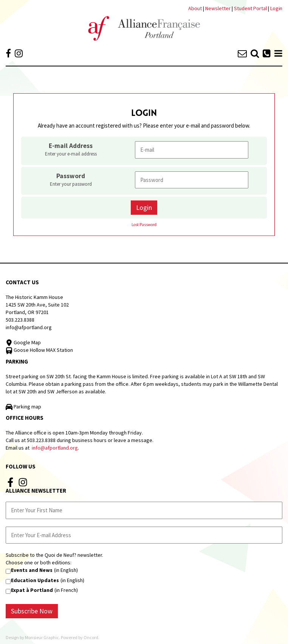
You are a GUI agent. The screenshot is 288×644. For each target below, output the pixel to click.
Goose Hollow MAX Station (39, 350)
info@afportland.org (29, 327)
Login (276, 8)
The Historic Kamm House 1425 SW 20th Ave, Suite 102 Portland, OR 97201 (37, 305)
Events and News (32, 570)
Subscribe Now (32, 611)
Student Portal (250, 8)
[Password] (192, 180)
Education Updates (35, 580)
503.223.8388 (20, 320)
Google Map (23, 342)
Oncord (91, 637)
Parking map (23, 407)
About (195, 8)
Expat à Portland (32, 590)
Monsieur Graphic (42, 637)
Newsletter (218, 8)
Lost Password (144, 225)
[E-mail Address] (192, 150)
